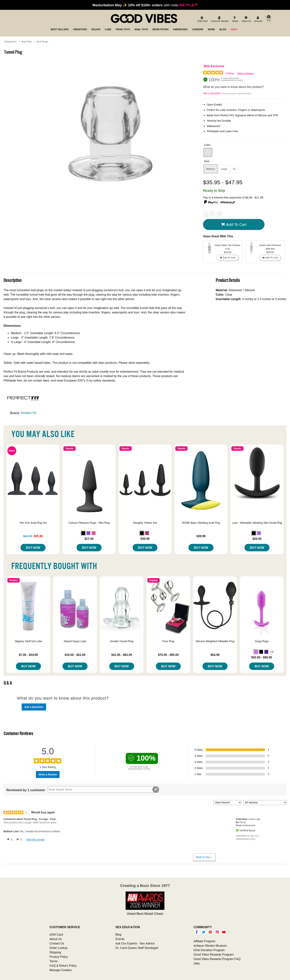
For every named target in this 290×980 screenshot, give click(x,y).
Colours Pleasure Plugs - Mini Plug (89, 523)
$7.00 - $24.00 (28, 655)
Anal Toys (27, 41)
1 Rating (229, 73)
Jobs (197, 963)
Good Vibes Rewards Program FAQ (217, 959)
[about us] (246, 19)
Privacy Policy (59, 957)
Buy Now (33, 548)
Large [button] (224, 169)
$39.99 (145, 539)
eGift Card (56, 934)
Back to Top (204, 857)
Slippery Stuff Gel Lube (28, 641)
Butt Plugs (43, 41)
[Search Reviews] (103, 790)
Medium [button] (211, 169)
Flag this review (35, 839)
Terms (53, 961)
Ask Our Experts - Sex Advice (135, 943)
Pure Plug (168, 641)
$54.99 (215, 655)
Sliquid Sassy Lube (75, 641)
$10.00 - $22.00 (75, 655)
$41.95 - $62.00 (122, 655)
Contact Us (57, 943)
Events (120, 939)
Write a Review (246, 73)
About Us (55, 939)
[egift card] (202, 19)
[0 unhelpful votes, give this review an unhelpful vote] (18, 839)
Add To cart (234, 225)
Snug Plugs (262, 641)
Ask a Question (212, 93)
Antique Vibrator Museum (210, 946)
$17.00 (89, 539)
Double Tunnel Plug (122, 641)
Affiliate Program (204, 941)
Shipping (55, 952)
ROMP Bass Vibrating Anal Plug (201, 523)
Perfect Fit (29, 413)
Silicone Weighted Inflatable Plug (215, 641)
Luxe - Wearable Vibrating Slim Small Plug (257, 523)
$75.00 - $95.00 (168, 655)
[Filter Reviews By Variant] (265, 803)
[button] (208, 152)
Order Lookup (58, 948)
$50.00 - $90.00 (262, 657)
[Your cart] (268, 19)
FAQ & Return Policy (63, 966)
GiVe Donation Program (209, 950)
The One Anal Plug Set (33, 523)
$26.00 (257, 539)
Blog (118, 934)
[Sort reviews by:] (227, 803)
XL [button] (234, 169)
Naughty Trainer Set (145, 523)
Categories (10, 41)
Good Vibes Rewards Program (214, 954)
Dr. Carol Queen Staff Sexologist (137, 948)
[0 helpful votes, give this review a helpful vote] (9, 839)
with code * (145, 5)
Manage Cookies (60, 970)
